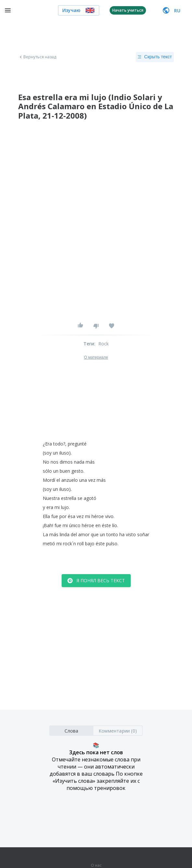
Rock (104, 344)
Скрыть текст (155, 57)
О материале (96, 357)
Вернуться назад (37, 57)
